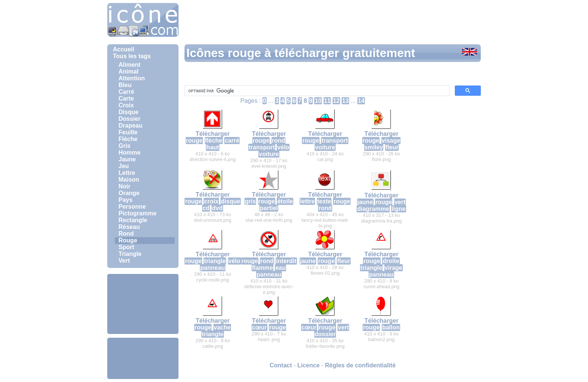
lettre (307, 201)
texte (324, 201)
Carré (126, 92)
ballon (391, 327)
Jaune (127, 159)
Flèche (128, 139)
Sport (126, 247)
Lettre (127, 173)
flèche (214, 141)
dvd (217, 208)
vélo (283, 147)
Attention (132, 78)
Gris (124, 146)
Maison (129, 180)
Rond (126, 234)
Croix (126, 105)
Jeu (124, 166)
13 (345, 101)
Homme (130, 153)
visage (391, 141)
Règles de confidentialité (360, 365)
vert (400, 202)
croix (211, 201)
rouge (194, 141)
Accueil (124, 49)
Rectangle (133, 220)
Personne (132, 207)
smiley (374, 147)
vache (222, 327)
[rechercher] (316, 91)
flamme (262, 268)
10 (318, 101)
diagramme (373, 209)
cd (206, 208)
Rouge (128, 240)
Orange (129, 193)
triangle (215, 261)
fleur (392, 147)
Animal (128, 71)
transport (262, 147)
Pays (125, 200)
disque (231, 201)
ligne (398, 209)
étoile (285, 201)
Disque (128, 112)
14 (361, 101)
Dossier (130, 119)
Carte (126, 99)
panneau (213, 268)
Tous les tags (132, 56)
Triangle (130, 254)
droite (391, 261)
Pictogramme (137, 213)
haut (213, 147)
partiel (269, 208)
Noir (124, 186)
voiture (269, 154)
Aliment (130, 65)
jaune (365, 202)
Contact (281, 365)
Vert (124, 261)
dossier (325, 334)
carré (232, 141)
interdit (286, 261)
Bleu (125, 85)
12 (336, 101)
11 (327, 101)
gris (250, 201)
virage (394, 268)
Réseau (129, 227)
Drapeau (130, 126)
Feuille (128, 132)
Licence (309, 365)
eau (280, 268)
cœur (259, 327)
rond (279, 141)
